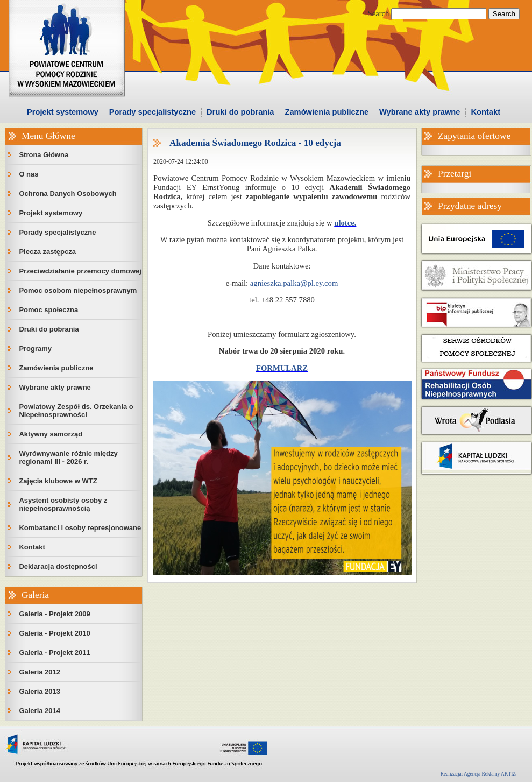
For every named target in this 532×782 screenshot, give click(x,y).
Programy (35, 348)
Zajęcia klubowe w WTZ (58, 481)
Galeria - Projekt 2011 (54, 653)
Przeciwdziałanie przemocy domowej (80, 271)
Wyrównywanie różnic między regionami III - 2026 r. (68, 457)
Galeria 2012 (40, 672)
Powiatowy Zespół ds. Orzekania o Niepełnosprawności (76, 411)
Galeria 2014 (40, 711)
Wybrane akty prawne (420, 112)
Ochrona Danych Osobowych (68, 193)
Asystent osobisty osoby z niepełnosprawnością (63, 504)
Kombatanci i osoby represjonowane (80, 528)
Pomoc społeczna (48, 310)
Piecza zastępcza (47, 252)
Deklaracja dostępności (58, 566)
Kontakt (485, 112)
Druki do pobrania (240, 112)
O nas (29, 174)
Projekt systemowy (63, 112)
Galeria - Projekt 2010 (54, 633)
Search (379, 13)
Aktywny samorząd (51, 434)
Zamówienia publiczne (327, 112)
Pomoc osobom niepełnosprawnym (78, 290)
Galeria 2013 (40, 691)
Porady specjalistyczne (152, 112)
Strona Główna (44, 155)
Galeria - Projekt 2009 (54, 614)
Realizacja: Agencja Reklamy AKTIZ (478, 774)
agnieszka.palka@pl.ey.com (294, 283)
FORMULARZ (282, 368)
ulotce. (345, 223)
